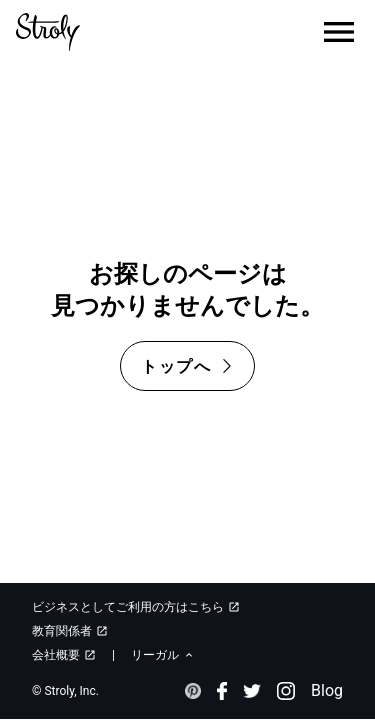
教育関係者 (70, 631)
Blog (327, 690)
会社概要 (64, 655)
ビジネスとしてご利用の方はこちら (136, 607)
